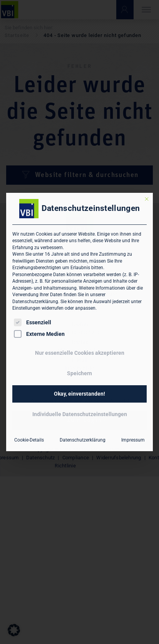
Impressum (133, 440)
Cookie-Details (29, 440)
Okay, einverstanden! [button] (79, 394)
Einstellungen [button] (26, 308)
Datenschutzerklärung (35, 302)
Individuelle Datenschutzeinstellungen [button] (80, 414)
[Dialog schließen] (147, 199)
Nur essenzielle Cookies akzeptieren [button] (80, 353)
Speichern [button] (79, 373)
